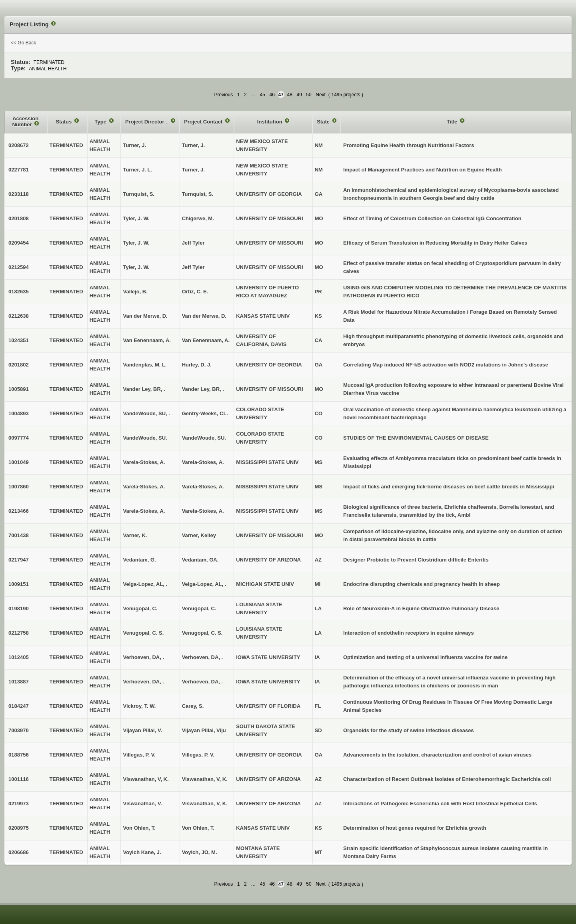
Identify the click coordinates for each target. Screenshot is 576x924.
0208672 (19, 145)
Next (321, 95)
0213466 (19, 511)
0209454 (19, 243)
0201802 (19, 365)
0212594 (19, 267)
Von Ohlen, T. (198, 828)
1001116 (19, 779)
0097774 (19, 438)
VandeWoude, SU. (204, 438)
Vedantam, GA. (200, 560)
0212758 (19, 633)
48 (290, 95)
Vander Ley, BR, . (203, 389)
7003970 (19, 730)
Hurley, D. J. (197, 365)
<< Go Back (23, 43)
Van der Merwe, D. (204, 316)
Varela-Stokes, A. (203, 462)
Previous (223, 95)
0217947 (19, 560)
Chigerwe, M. (198, 218)
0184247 (19, 706)
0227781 (19, 170)
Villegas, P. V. (198, 755)
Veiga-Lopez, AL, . (204, 584)
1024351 (19, 340)
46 (272, 95)
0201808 (19, 218)
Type (101, 122)
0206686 (19, 852)
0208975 (19, 828)
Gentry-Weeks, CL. (205, 413)
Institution (270, 122)
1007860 (19, 487)
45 (263, 95)
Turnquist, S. (198, 194)
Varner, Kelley (199, 535)
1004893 (19, 413)
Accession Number (25, 122)
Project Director (145, 122)
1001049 (19, 462)
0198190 (19, 608)
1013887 (19, 682)
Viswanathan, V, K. (205, 779)
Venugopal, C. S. (202, 633)
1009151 (19, 584)
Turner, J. (194, 145)
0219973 (19, 804)
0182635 (19, 292)
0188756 (19, 755)
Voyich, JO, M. (200, 852)
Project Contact (204, 122)
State (324, 122)
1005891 (19, 389)
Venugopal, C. (199, 608)
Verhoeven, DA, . (203, 657)
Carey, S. (193, 706)
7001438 (19, 535)
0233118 (19, 194)
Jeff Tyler (193, 243)
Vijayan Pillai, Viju (204, 730)
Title (453, 122)
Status (64, 122)
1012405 (19, 657)
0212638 (19, 316)
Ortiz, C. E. (195, 292)
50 (309, 95)
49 (299, 95)
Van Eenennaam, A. (206, 340)
